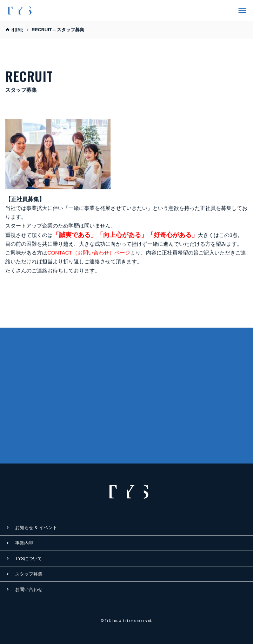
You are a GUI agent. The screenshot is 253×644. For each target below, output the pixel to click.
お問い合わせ (29, 589)
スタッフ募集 (29, 574)
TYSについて (29, 558)
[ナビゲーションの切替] (240, 11)
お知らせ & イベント (36, 528)
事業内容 (24, 543)
